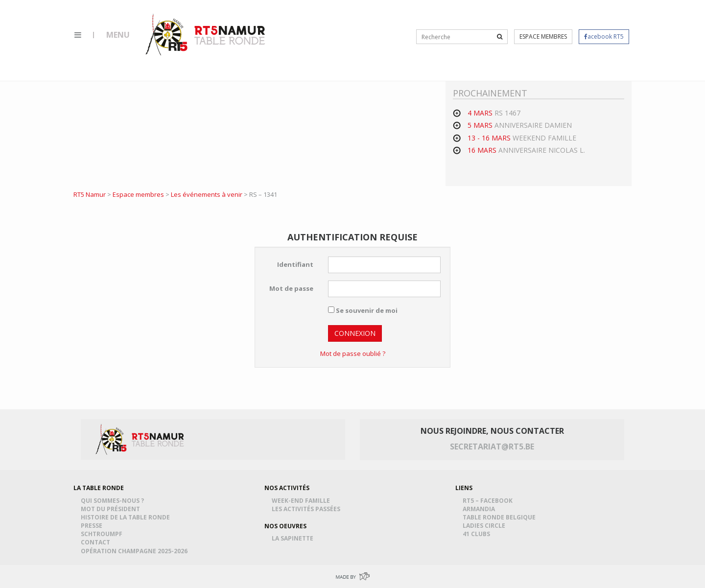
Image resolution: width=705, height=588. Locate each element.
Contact (97, 542)
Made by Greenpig (352, 576)
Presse (93, 526)
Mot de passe (291, 288)
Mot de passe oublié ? (353, 353)
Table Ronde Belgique (501, 517)
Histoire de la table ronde (127, 517)
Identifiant (295, 264)
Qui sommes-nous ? (114, 501)
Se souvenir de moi (363, 310)
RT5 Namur (206, 34)
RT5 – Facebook (489, 501)
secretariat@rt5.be (492, 447)
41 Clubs (478, 534)
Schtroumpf (103, 534)
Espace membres (543, 36)
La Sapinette (294, 538)
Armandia (480, 509)
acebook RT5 (604, 36)
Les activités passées (307, 509)
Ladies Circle (485, 526)
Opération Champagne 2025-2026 (136, 551)
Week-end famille (302, 501)
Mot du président (112, 509)
